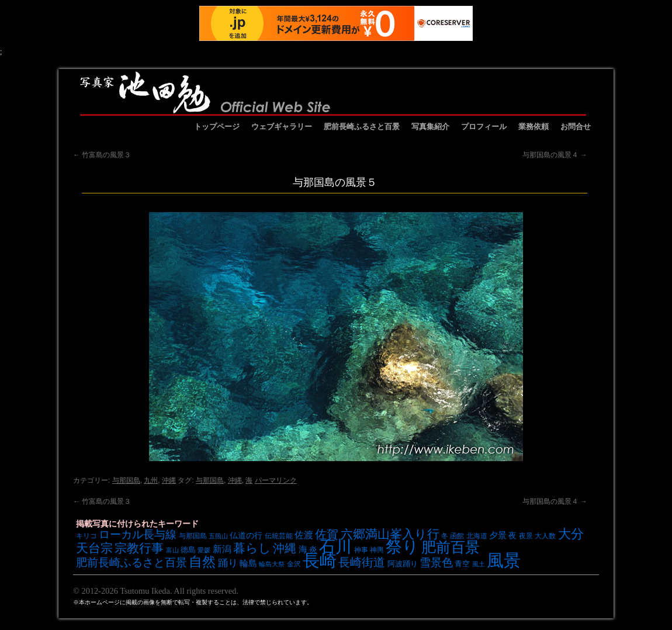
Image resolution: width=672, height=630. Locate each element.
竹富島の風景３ (102, 155)
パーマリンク (276, 480)
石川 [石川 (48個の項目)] (335, 546)
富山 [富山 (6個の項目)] (172, 550)
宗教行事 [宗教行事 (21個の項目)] (139, 548)
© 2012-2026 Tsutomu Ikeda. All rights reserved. (156, 591)
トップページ (217, 127)
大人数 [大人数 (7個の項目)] (545, 536)
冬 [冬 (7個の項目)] (445, 536)
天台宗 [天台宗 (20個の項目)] (94, 548)
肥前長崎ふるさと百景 (362, 127)
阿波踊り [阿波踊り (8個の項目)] (403, 564)
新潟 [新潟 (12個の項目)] (222, 549)
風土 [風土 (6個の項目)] (479, 564)
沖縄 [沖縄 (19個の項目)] (285, 548)
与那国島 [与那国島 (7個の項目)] (193, 536)
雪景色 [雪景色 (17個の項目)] (436, 562)
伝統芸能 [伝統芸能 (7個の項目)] (279, 536)
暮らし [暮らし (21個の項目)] (252, 548)
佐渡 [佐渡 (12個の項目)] (304, 535)
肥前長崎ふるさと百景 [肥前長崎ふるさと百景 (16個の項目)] (131, 562)
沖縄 (169, 480)
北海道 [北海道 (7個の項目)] (477, 536)
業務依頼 (534, 127)
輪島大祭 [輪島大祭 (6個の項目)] (272, 564)
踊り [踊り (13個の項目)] (228, 563)
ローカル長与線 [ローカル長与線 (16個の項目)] (138, 534)
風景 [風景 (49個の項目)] (504, 560)
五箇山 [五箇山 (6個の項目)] (218, 536)
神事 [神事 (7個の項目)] (361, 550)
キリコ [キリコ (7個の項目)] (86, 536)
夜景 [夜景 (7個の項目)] (526, 536)
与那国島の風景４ (555, 155)
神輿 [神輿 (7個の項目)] (377, 550)
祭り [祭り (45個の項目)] (402, 547)
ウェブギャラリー (282, 127)
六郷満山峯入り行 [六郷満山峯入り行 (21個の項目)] (390, 534)
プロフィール (484, 127)
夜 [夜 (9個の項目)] (512, 535)
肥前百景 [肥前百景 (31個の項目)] (451, 547)
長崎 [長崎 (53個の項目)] (320, 560)
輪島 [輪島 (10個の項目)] (248, 563)
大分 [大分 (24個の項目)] (571, 534)
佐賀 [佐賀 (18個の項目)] (327, 534)
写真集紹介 (430, 127)
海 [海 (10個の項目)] (303, 549)
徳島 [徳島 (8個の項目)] (188, 550)
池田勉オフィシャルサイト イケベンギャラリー (333, 92)
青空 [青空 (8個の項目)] (462, 564)
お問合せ (576, 127)
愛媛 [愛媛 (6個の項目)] (204, 550)
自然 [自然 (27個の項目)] (202, 562)
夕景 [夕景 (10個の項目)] (498, 535)
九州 (151, 480)
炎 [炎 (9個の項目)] (313, 549)
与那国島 (126, 480)
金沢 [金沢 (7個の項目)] (294, 564)
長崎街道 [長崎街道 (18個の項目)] (362, 562)
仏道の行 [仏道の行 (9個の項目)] (246, 535)
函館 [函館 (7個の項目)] (457, 536)
